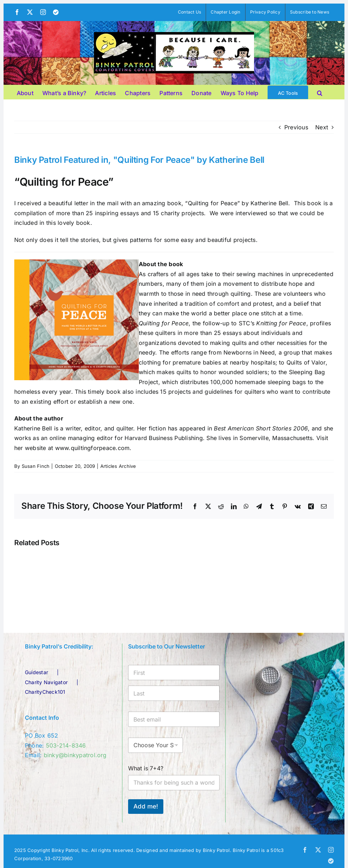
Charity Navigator (46, 682)
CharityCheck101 (45, 692)
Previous (296, 127)
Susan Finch (36, 466)
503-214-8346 (66, 745)
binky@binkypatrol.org (75, 755)
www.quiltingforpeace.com (93, 448)
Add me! (146, 806)
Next (322, 127)
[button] (320, 92)
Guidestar (36, 672)
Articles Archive (118, 466)
